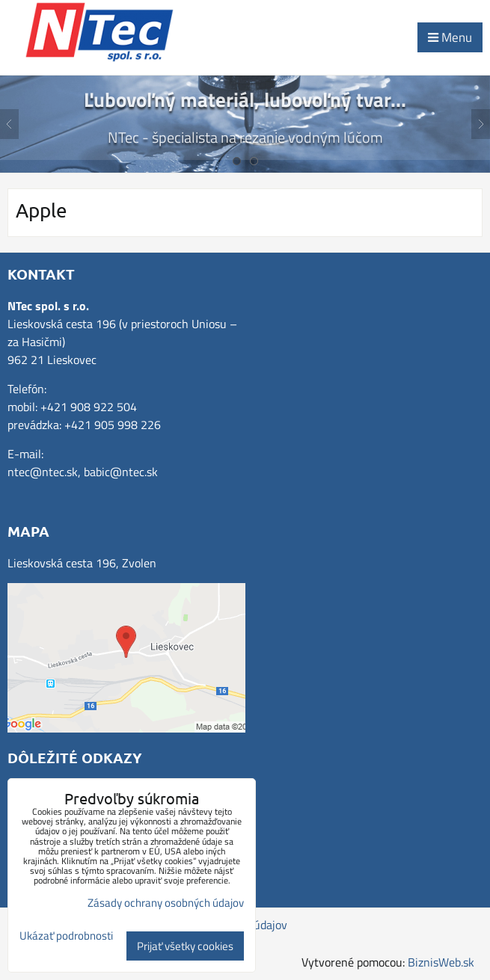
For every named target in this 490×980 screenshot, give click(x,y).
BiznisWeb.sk (441, 962)
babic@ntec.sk (121, 472)
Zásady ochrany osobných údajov (166, 903)
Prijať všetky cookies (185, 946)
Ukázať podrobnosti (66, 936)
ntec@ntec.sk (43, 472)
